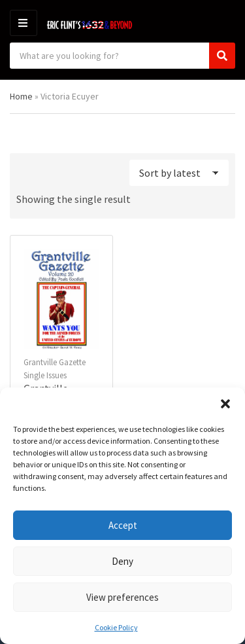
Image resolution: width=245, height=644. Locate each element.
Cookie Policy (116, 627)
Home (21, 96)
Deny (122, 561)
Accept (123, 525)
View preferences (122, 597)
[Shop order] (179, 173)
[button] (225, 404)
